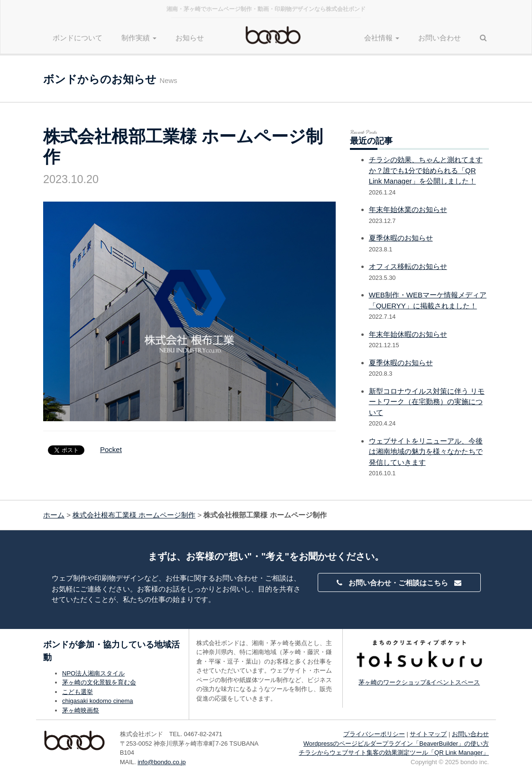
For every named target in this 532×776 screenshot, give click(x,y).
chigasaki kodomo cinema (98, 701)
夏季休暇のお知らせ (401, 238)
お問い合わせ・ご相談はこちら (399, 583)
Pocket (111, 449)
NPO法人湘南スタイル (93, 673)
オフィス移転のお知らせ (408, 266)
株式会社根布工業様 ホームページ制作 (134, 515)
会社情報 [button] (382, 38)
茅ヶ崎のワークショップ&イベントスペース (419, 682)
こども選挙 (78, 692)
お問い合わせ (440, 38)
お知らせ (190, 38)
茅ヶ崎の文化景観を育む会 (99, 682)
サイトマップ (428, 734)
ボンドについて (78, 38)
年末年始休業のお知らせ (408, 209)
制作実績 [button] (139, 38)
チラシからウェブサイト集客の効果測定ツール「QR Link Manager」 (394, 753)
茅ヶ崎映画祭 (81, 710)
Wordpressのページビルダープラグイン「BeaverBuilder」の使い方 (396, 744)
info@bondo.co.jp (161, 762)
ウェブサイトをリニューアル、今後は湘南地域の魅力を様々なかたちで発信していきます (426, 452)
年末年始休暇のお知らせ (408, 334)
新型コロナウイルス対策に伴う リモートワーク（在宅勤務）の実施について (427, 402)
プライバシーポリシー (374, 734)
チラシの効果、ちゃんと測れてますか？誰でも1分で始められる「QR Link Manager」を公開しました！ (426, 170)
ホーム (54, 515)
